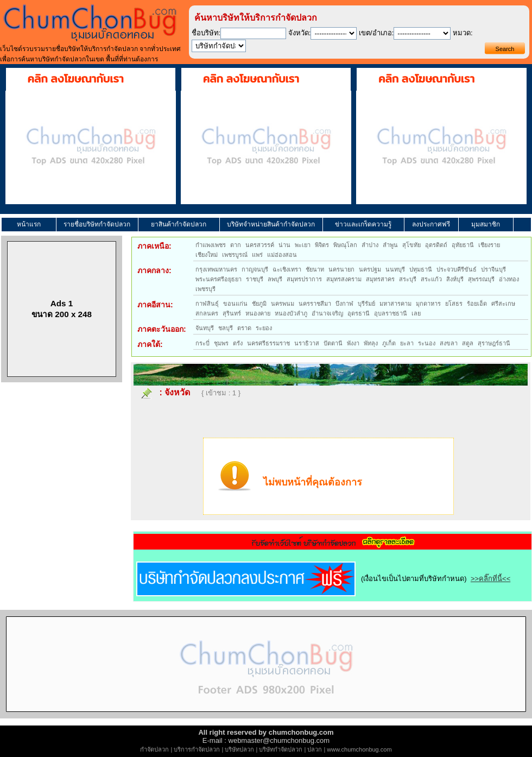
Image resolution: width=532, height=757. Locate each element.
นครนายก (341, 269)
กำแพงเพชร (211, 245)
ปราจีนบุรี (493, 269)
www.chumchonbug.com (359, 749)
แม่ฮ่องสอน (282, 255)
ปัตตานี (333, 343)
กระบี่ (202, 343)
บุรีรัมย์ (366, 304)
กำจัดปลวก (154, 749)
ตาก (236, 245)
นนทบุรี (395, 269)
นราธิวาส (307, 343)
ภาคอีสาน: (155, 305)
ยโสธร (454, 304)
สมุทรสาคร (380, 279)
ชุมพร (221, 343)
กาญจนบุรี (255, 269)
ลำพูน (390, 245)
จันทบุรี (205, 328)
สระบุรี (408, 279)
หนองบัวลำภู (291, 313)
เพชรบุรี (205, 289)
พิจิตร (322, 245)
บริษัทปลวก (239, 749)
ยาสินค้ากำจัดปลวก (179, 224)
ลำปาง (370, 245)
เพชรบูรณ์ (235, 255)
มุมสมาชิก (486, 224)
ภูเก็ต (389, 343)
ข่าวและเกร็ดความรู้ (363, 224)
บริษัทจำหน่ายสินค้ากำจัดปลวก (271, 224)
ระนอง (427, 343)
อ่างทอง (509, 279)
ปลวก (315, 749)
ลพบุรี (275, 279)
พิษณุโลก (345, 245)
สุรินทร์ (232, 313)
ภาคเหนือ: (154, 246)
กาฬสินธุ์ (207, 304)
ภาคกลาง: (154, 270)
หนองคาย (258, 313)
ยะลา (407, 343)
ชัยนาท (315, 269)
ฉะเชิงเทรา (287, 269)
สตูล (468, 343)
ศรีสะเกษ (503, 304)
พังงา (353, 343)
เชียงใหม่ (207, 255)
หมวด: (463, 33)
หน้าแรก (29, 224)
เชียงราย (489, 245)
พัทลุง (371, 343)
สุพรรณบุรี (481, 279)
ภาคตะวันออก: (162, 329)
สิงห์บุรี (455, 279)
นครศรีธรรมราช (268, 343)
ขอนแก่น (235, 304)
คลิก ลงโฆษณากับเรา (76, 79)
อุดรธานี (359, 313)
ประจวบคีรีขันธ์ (457, 269)
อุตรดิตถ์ (436, 245)
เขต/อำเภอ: (376, 33)
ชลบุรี (226, 328)
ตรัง (238, 343)
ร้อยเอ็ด (477, 304)
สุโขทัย (411, 245)
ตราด (244, 328)
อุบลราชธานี (391, 313)
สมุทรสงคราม (344, 279)
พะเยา (303, 245)
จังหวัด (177, 392)
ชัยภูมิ (259, 304)
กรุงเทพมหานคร (216, 269)
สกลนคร (207, 313)
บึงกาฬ (344, 304)
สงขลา (449, 343)
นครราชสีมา (315, 304)
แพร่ (257, 255)
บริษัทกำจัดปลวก (281, 749)
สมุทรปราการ (304, 279)
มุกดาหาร (428, 304)
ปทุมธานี (421, 269)
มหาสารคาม (395, 304)
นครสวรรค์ (260, 245)
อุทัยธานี (463, 245)
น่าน (284, 245)
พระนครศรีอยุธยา (218, 279)
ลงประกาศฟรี (431, 224)
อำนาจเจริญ (327, 313)
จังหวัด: (300, 33)
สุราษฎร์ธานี (494, 343)
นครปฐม (370, 269)
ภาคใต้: (150, 344)
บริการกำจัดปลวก (197, 749)
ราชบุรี (255, 279)
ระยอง (264, 328)
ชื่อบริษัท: (206, 33)
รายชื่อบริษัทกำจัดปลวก (97, 224)
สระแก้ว (431, 279)
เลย (416, 313)
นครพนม (283, 304)
